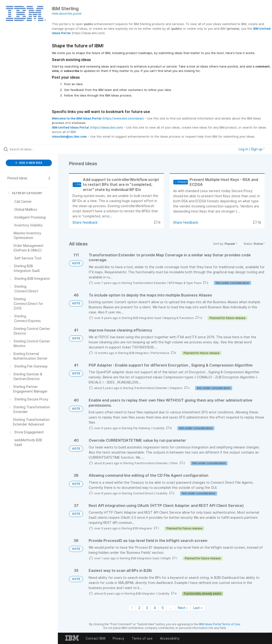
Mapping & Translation (179, 318)
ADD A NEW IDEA (29, 163)
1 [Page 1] (132, 608)
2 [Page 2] (139, 608)
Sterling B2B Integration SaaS (141, 318)
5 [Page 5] (163, 608)
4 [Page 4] (155, 608)
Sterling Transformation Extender (144, 283)
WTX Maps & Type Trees (185, 283)
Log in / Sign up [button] (252, 149)
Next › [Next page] (183, 608)
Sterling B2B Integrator (133, 353)
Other (174, 463)
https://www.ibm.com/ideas (123, 118)
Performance (160, 353)
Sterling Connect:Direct (138, 493)
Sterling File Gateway (136, 428)
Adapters (176, 388)
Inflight (166, 558)
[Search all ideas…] (33, 149)
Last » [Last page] (198, 608)
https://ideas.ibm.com (106, 127)
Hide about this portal (67, 14)
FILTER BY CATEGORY (25, 193)
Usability (159, 428)
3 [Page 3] (147, 608)
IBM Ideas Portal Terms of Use (219, 624)
